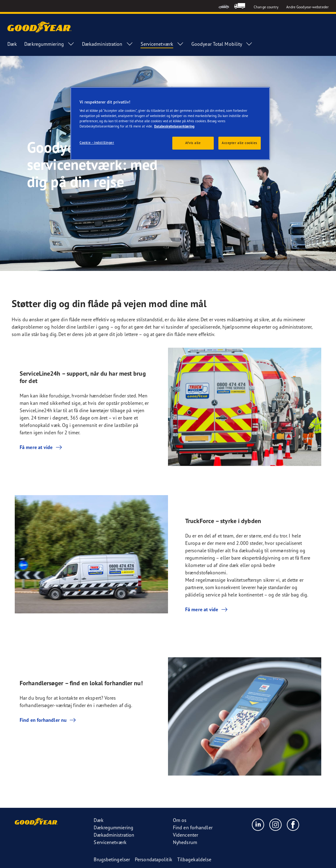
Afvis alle (193, 143)
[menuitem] (224, 6)
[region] (170, 124)
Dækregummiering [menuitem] (49, 44)
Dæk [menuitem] (12, 44)
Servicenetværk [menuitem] (162, 44)
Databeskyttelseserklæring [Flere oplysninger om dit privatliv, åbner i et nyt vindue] (174, 126)
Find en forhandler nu (48, 720)
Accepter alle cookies (240, 143)
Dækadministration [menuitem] (108, 44)
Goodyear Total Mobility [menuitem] (222, 44)
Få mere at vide (41, 447)
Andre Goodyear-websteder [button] (307, 7)
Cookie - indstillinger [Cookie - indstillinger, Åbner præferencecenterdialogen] (97, 143)
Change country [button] (266, 7)
